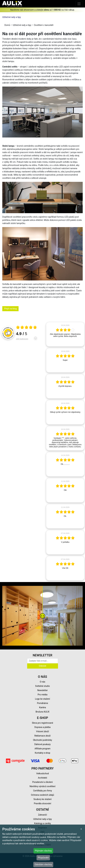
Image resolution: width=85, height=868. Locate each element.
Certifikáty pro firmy (42, 791)
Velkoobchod (42, 773)
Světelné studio (42, 686)
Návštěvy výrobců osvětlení (43, 786)
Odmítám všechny (43, 864)
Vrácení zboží (42, 731)
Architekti (42, 778)
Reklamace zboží (42, 736)
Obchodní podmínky (42, 740)
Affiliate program (42, 749)
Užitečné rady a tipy (12, 17)
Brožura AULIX (42, 712)
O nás (42, 682)
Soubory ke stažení (42, 799)
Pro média (42, 695)
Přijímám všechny (43, 851)
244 (22, 339)
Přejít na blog (10, 309)
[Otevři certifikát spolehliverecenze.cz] (27, 328)
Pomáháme (42, 703)
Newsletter (42, 690)
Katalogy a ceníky (43, 823)
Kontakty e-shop (42, 753)
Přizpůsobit (43, 858)
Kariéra (42, 707)
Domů (7, 25)
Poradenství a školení (43, 782)
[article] (65, 334)
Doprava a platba (43, 727)
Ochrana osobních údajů (43, 795)
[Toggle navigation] (79, 4)
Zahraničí (42, 815)
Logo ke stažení (42, 699)
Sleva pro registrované (42, 723)
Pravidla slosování (43, 803)
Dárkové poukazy (42, 744)
